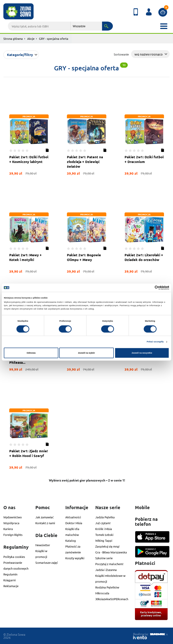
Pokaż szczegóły (155, 342)
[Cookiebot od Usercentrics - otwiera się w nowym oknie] (149, 288)
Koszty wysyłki (75, 558)
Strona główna (13, 39)
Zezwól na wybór (87, 353)
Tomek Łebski (104, 535)
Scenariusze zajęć (47, 563)
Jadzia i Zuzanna (106, 570)
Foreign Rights (13, 535)
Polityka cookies (14, 557)
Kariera (8, 529)
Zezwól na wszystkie (142, 353)
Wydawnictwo (13, 517)
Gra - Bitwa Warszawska (111, 552)
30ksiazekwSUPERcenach (112, 599)
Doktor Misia (74, 523)
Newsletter (43, 545)
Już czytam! (103, 523)
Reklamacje (11, 586)
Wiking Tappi (104, 540)
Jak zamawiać (44, 517)
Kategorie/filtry (20, 55)
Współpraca (11, 523)
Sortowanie (121, 54)
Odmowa (31, 353)
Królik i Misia (104, 529)
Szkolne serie (104, 558)
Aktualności (73, 517)
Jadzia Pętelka (105, 517)
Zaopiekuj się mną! (107, 546)
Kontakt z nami (45, 523)
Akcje (31, 39)
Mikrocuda (102, 593)
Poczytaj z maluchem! (109, 564)
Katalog (71, 540)
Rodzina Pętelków (107, 587)
